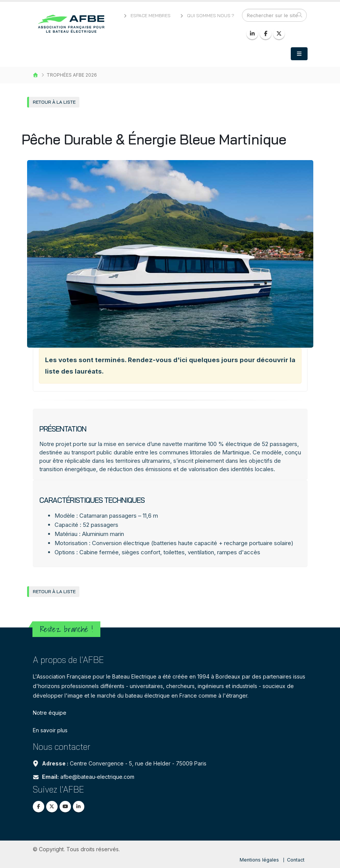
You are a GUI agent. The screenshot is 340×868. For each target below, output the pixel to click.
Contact (296, 860)
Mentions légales (259, 860)
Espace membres (147, 15)
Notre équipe (50, 713)
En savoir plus (50, 730)
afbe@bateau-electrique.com (97, 777)
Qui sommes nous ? (207, 15)
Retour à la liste (54, 102)
